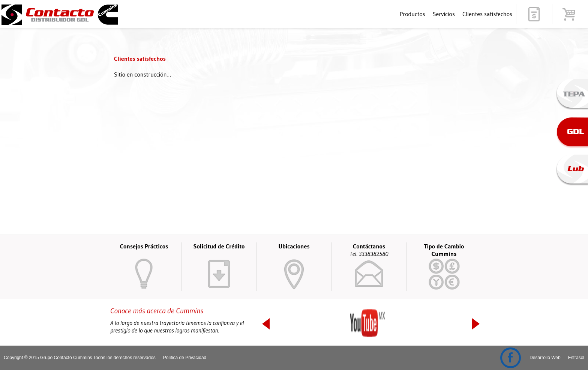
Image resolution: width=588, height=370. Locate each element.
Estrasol (576, 358)
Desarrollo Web (545, 358)
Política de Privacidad (185, 358)
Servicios (444, 14)
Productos (412, 14)
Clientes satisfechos (487, 14)
